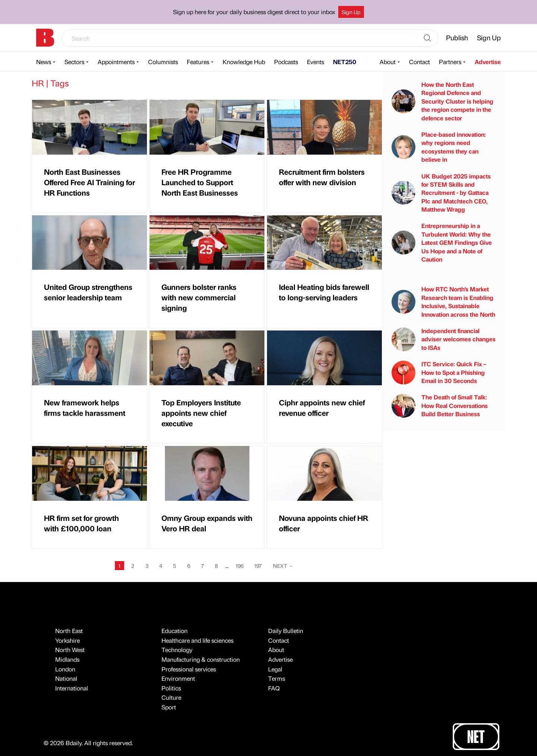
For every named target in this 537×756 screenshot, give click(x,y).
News (44, 62)
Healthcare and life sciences (197, 640)
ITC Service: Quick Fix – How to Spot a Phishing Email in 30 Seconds (439, 372)
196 (240, 566)
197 (258, 566)
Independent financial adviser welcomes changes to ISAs (444, 339)
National (66, 678)
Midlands (67, 659)
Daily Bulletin (286, 631)
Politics (171, 688)
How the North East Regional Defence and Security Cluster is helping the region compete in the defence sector (442, 101)
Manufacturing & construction (201, 659)
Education (175, 631)
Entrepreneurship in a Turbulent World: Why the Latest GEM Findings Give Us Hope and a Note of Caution (442, 242)
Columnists (163, 62)
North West (70, 650)
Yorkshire (67, 640)
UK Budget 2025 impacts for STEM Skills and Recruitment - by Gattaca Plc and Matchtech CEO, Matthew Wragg (441, 193)
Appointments (116, 62)
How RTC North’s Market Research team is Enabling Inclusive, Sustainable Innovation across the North (443, 301)
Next (283, 566)
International (72, 688)
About (388, 62)
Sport (169, 707)
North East (69, 631)
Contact (420, 62)
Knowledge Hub (244, 62)
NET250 (345, 62)
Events (315, 62)
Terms (277, 678)
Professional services (189, 669)
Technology (177, 650)
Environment (178, 678)
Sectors (74, 62)
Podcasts (286, 62)
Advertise (488, 62)
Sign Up (351, 12)
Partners (450, 62)
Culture (171, 697)
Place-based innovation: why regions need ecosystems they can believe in (439, 147)
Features (198, 62)
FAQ (274, 688)
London (65, 669)
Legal (275, 669)
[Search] (427, 38)
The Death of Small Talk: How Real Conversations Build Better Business (440, 405)
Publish (457, 37)
